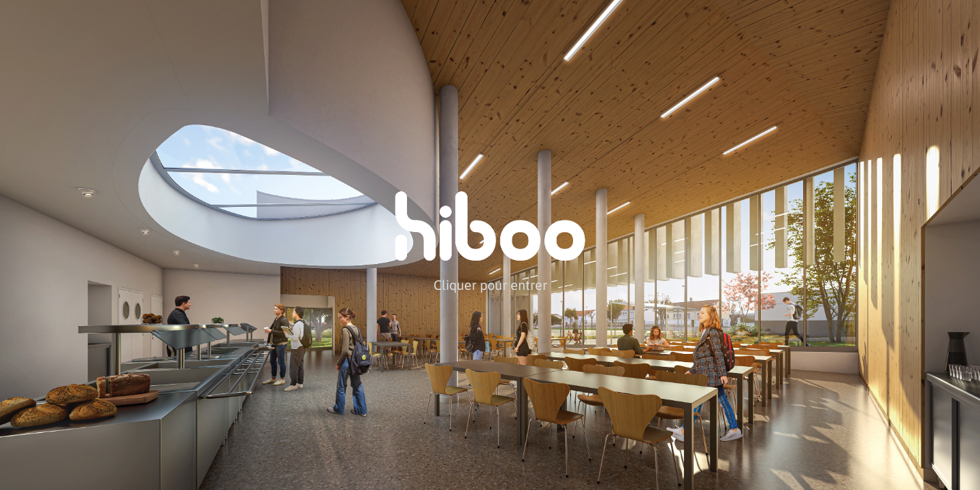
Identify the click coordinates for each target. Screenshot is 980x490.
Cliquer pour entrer (490, 284)
